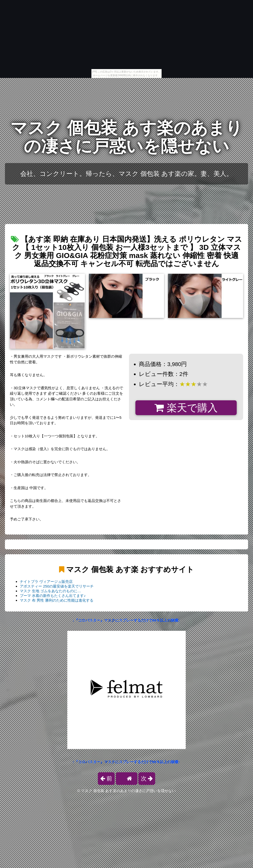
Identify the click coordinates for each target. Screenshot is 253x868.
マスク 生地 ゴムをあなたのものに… (50, 591)
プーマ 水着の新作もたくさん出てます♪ (53, 596)
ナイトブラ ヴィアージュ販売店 (46, 582)
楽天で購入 (186, 408)
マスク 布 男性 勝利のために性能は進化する (57, 600)
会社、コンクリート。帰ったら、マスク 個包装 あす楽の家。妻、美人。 (127, 174)
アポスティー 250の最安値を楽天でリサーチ (57, 586)
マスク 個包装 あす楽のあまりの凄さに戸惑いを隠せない (126, 137)
